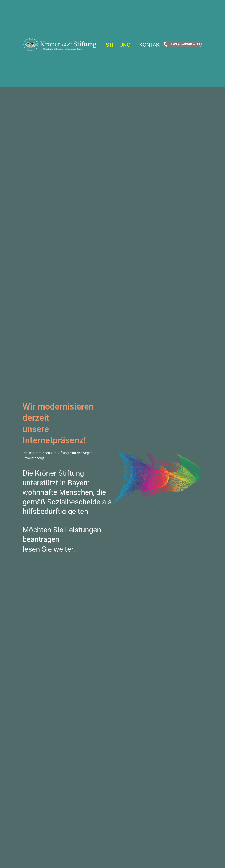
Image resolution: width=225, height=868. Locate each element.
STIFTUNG (118, 45)
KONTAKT (151, 45)
